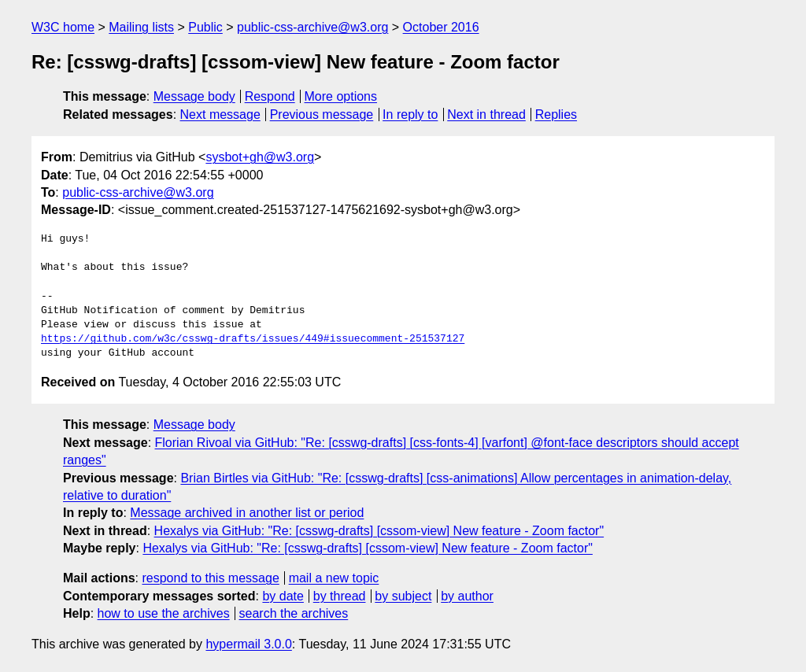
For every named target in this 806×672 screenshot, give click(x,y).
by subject (403, 596)
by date (283, 596)
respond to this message (210, 578)
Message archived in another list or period (247, 513)
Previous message (322, 114)
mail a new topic (334, 578)
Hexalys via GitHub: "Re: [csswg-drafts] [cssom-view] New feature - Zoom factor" (379, 531)
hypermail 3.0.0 (248, 644)
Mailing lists (141, 27)
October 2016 (441, 27)
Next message (220, 114)
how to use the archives (164, 613)
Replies (556, 114)
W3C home (63, 27)
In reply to (410, 114)
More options (341, 96)
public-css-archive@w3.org (312, 27)
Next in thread (486, 114)
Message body (194, 96)
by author (467, 596)
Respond (270, 96)
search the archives (294, 613)
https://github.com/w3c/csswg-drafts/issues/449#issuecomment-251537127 (253, 339)
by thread (340, 596)
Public (205, 27)
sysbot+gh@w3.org (260, 157)
